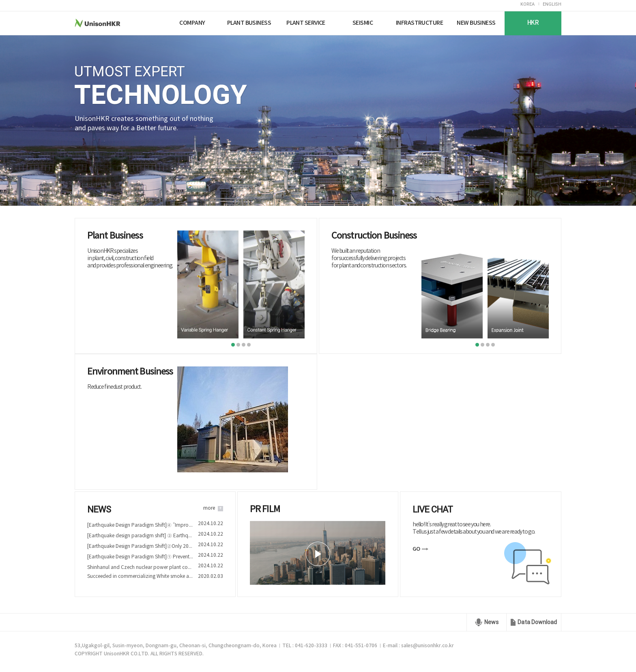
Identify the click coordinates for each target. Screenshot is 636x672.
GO (416, 549)
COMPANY (192, 23)
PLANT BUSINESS (249, 23)
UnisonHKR (113, 23)
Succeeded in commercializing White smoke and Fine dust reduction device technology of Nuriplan (140, 576)
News (491, 622)
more (209, 508)
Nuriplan (155, 23)
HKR (533, 23)
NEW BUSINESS (476, 23)
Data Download (537, 622)
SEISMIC (363, 23)
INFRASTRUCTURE (419, 23)
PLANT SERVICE (306, 23)
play (318, 554)
